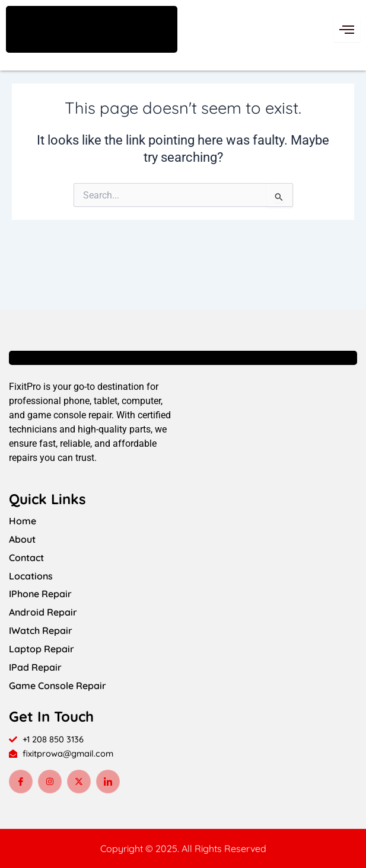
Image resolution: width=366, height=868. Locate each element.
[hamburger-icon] (347, 30)
